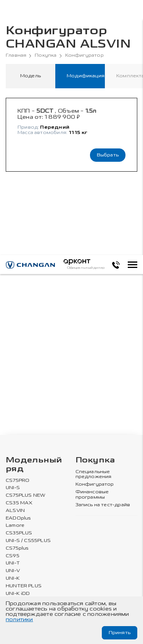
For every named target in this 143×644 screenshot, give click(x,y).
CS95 (13, 556)
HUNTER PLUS (24, 586)
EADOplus (18, 518)
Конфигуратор (84, 55)
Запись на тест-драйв (103, 505)
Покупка (46, 55)
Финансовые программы (92, 495)
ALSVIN (15, 511)
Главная (16, 55)
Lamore (15, 525)
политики (19, 619)
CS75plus (17, 548)
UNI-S (13, 488)
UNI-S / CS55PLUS (28, 541)
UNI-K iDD (18, 594)
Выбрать (108, 155)
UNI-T (13, 563)
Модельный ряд (34, 465)
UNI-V (13, 571)
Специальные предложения (94, 474)
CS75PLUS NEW (26, 495)
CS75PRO (18, 481)
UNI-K (13, 578)
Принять (120, 633)
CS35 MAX (19, 503)
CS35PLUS (19, 533)
